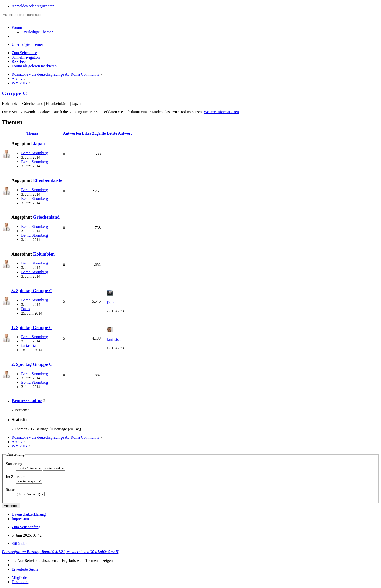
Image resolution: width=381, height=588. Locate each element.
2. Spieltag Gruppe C (32, 364)
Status (11, 490)
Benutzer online (27, 401)
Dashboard (20, 582)
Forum (17, 28)
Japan (39, 143)
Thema (32, 133)
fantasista (28, 345)
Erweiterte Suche (25, 569)
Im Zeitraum (16, 477)
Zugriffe (99, 133)
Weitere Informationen (221, 112)
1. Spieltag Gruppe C (32, 328)
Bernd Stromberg (35, 153)
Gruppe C (14, 93)
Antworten (72, 133)
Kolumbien (44, 254)
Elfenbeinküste (48, 180)
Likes (86, 133)
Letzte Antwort (119, 133)
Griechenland (46, 217)
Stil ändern (20, 543)
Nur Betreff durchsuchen (34, 560)
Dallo (26, 309)
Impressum (20, 519)
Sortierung (14, 464)
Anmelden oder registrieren (33, 6)
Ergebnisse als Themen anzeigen (85, 560)
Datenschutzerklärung (29, 514)
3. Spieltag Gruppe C (32, 291)
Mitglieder (20, 577)
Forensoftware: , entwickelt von (60, 552)
